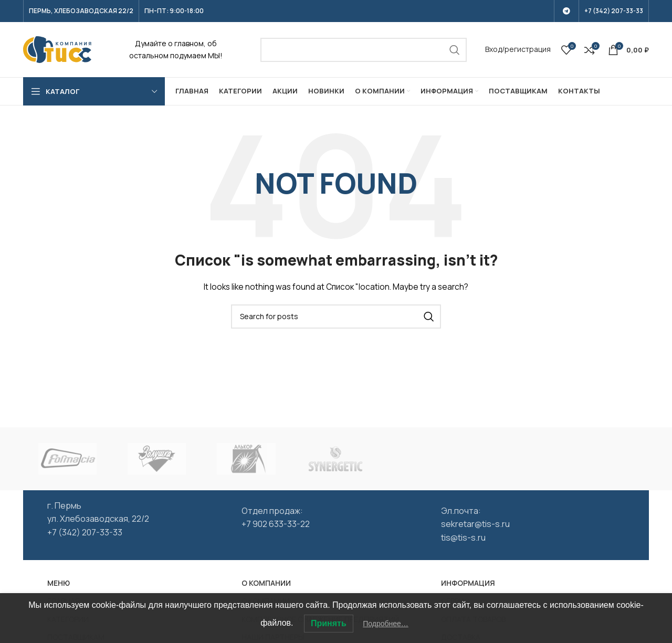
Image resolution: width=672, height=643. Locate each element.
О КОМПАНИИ (266, 583)
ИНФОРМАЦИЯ (468, 583)
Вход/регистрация (518, 49)
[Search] (364, 50)
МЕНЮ (59, 583)
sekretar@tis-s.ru (475, 524)
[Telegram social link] (566, 11)
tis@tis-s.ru (463, 537)
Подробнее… (386, 624)
